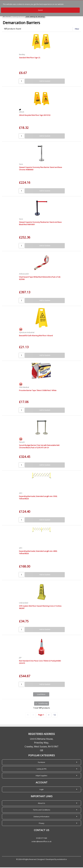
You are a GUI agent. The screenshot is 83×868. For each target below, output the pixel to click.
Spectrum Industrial (27, 333)
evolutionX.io (62, 860)
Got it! (40, 10)
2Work (22, 113)
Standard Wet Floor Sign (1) (30, 58)
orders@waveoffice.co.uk (41, 842)
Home (7, 17)
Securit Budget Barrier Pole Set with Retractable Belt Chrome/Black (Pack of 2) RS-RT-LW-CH (39, 447)
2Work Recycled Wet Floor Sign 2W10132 (35, 116)
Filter (77, 30)
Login (42, 790)
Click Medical (24, 388)
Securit (22, 443)
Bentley (22, 55)
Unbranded (24, 603)
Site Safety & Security (35, 17)
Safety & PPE (18, 17)
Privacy (41, 824)
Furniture (41, 763)
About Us (41, 804)
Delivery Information (41, 817)
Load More (41, 695)
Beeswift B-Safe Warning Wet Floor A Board (36, 336)
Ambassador (24, 274)
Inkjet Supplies (41, 776)
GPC (21, 494)
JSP (20, 658)
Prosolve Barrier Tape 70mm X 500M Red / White (38, 391)
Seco (21, 165)
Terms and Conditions (42, 810)
